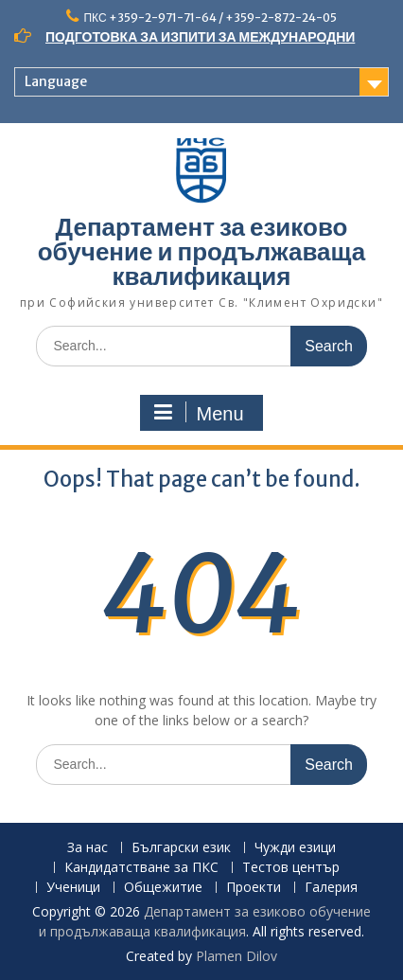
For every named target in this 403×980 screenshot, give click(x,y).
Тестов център (291, 868)
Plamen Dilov (237, 956)
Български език (181, 848)
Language (56, 81)
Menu (199, 413)
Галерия (331, 888)
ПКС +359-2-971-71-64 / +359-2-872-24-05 (210, 18)
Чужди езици (295, 848)
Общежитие (163, 888)
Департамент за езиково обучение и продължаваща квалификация (202, 251)
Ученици (73, 888)
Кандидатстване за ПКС (141, 868)
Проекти (254, 888)
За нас (88, 848)
